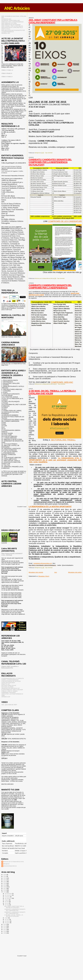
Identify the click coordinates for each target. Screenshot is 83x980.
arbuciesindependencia (10, 866)
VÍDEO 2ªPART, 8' (7, 73)
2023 (5, 878)
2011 (5, 930)
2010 (5, 931)
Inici (56, 572)
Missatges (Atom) (44, 576)
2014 (5, 924)
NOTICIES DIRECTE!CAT (9, 685)
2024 (5, 876)
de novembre (8, 895)
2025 (5, 875)
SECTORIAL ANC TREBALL (63, 440)
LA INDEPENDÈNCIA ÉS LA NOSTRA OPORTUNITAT (50, 507)
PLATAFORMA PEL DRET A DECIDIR (12, 690)
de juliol (7, 902)
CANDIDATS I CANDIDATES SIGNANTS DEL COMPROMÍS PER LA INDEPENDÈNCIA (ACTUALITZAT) (50, 162)
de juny (7, 903)
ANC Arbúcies (17, 8)
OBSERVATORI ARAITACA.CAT (11, 688)
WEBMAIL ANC (6, 33)
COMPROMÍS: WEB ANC (62, 382)
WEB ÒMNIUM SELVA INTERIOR (11, 25)
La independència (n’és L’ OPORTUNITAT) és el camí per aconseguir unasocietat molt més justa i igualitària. (55, 460)
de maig (7, 905)
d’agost (7, 900)
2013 (5, 926)
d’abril (7, 918)
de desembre (8, 894)
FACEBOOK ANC (6, 19)
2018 (5, 887)
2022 (5, 880)
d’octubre (7, 897)
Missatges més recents (36, 572)
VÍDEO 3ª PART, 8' (7, 77)
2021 (5, 882)
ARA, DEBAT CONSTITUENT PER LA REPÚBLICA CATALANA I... (14, 907)
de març (7, 919)
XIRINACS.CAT (6, 697)
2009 (5, 933)
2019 (5, 885)
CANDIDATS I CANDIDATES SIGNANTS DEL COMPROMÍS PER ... (15, 910)
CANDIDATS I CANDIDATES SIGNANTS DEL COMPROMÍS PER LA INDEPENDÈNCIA (50, 286)
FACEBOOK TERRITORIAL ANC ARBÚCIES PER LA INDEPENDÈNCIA (12, 21)
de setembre (8, 898)
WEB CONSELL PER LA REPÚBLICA (12, 26)
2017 (5, 888)
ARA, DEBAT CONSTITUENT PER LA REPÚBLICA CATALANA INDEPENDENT (53, 21)
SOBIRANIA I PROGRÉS (9, 692)
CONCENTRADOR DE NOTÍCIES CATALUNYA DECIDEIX (11, 682)
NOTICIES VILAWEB (7, 687)
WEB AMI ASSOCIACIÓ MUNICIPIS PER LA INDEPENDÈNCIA (13, 31)
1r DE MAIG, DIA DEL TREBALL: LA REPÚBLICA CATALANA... (14, 916)
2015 (5, 892)
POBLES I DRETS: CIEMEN (9, 691)
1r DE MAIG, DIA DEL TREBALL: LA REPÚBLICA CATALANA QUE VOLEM (52, 392)
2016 (5, 890)
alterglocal (6, 864)
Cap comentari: (49, 153)
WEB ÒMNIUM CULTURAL (9, 23)
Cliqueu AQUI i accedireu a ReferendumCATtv (10, 667)
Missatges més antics (75, 572)
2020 (5, 883)
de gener (7, 923)
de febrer (7, 921)
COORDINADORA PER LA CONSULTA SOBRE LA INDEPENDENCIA (12, 679)
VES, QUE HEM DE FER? (9, 705)
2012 (5, 928)
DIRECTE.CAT (6, 684)
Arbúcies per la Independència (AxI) (14, 862)
